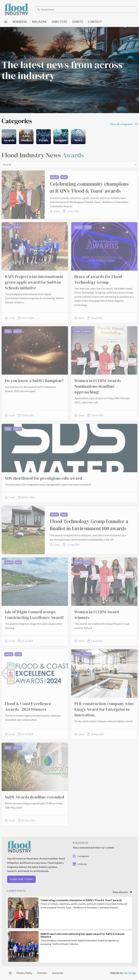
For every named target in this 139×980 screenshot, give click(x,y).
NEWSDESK (20, 22)
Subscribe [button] (58, 973)
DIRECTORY (60, 22)
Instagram (81, 856)
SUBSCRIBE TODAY (21, 879)
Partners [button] (42, 973)
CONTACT (95, 22)
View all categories (124, 124)
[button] (37, 881)
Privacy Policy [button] (24, 973)
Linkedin (80, 864)
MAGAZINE (39, 22)
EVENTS (78, 22)
